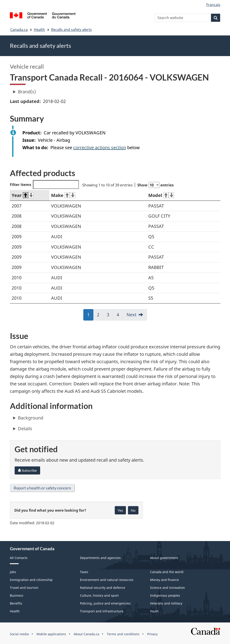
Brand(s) (27, 92)
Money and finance (164, 580)
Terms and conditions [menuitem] (123, 634)
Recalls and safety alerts (71, 30)
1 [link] (90, 316)
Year (23, 195)
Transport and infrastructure (102, 611)
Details (25, 429)
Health (39, 30)
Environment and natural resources (107, 580)
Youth (154, 611)
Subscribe (27, 470)
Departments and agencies (100, 558)
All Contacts (19, 558)
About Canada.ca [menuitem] (86, 634)
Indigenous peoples (165, 595)
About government (164, 558)
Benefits (16, 603)
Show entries (155, 185)
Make (63, 195)
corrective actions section (100, 147)
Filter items (44, 184)
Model (161, 195)
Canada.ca (19, 30)
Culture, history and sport (99, 595)
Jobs (13, 572)
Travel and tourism (24, 588)
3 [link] (110, 316)
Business (17, 595)
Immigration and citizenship (31, 580)
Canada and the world (167, 572)
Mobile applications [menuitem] (51, 634)
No (133, 510)
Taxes (84, 572)
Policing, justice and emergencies (105, 603)
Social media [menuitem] (19, 634)
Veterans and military (166, 603)
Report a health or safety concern (42, 488)
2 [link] (100, 316)
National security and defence (103, 588)
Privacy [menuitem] (152, 634)
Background (31, 418)
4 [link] (120, 316)
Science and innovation (168, 588)
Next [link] (131, 315)
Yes (120, 510)
